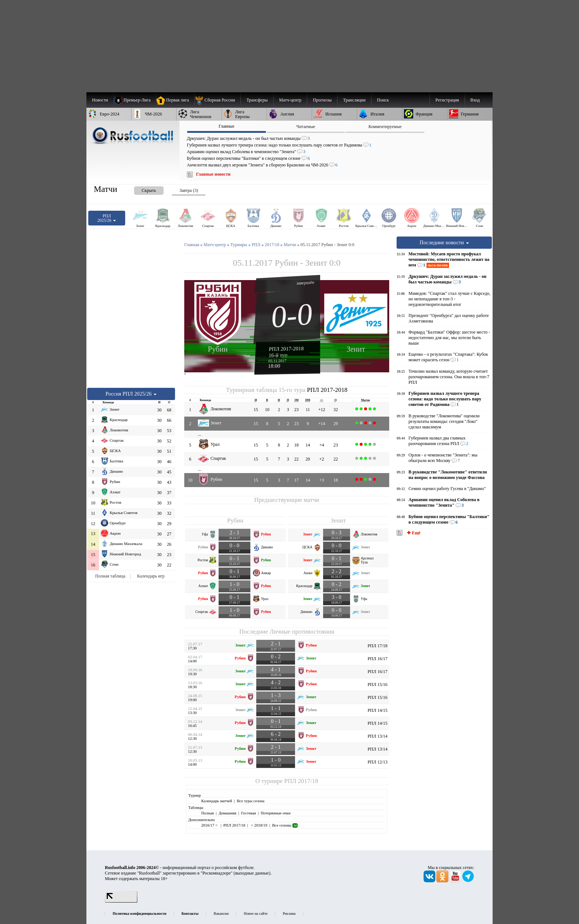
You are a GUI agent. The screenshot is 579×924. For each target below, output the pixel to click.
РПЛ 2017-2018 (286, 349)
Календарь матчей (217, 801)
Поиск (383, 100)
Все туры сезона (251, 801)
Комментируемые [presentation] (385, 127)
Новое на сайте (256, 913)
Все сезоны (285, 825)
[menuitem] (218, 100)
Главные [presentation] (227, 126)
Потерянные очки (276, 813)
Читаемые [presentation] (306, 127)
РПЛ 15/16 (377, 685)
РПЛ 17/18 (377, 646)
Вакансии (221, 913)
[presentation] (141, 189)
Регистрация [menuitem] (447, 100)
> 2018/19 (259, 825)
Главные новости (213, 174)
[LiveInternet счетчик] (121, 901)
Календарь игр (151, 576)
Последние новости (444, 242)
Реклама (289, 913)
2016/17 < (210, 825)
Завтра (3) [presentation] (189, 190)
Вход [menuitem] (475, 100)
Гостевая (249, 813)
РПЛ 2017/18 (301, 781)
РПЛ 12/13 (377, 762)
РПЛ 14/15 (377, 710)
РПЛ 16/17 (377, 659)
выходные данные (252, 873)
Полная (208, 813)
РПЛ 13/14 (377, 736)
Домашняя (227, 813)
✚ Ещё (413, 533)
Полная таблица (110, 576)
